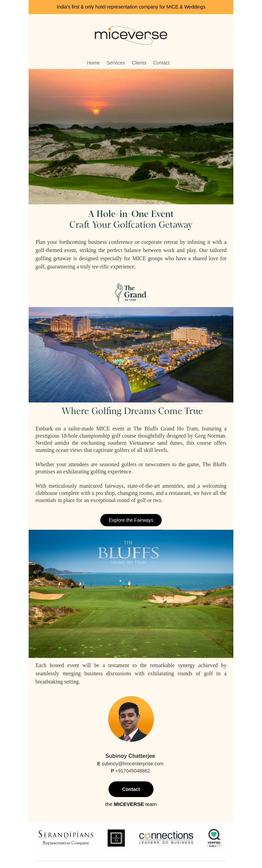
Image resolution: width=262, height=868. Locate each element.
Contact (131, 789)
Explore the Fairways (131, 520)
